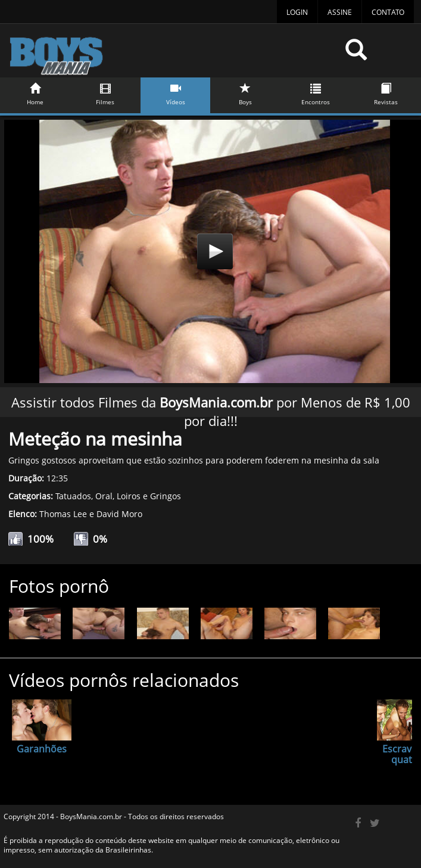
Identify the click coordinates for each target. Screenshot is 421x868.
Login (297, 12)
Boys (245, 92)
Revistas (386, 92)
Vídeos (175, 92)
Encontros (316, 92)
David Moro (119, 514)
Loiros (129, 496)
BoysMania (170, 55)
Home (35, 92)
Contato (388, 12)
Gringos (166, 496)
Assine (340, 12)
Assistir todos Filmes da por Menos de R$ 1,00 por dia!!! (211, 411)
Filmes (105, 92)
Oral (104, 496)
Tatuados (73, 496)
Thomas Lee (63, 514)
